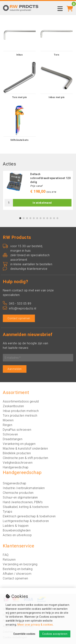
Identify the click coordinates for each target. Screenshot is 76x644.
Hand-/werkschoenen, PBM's (23, 502)
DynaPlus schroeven (17, 430)
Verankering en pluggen (19, 444)
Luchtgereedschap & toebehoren (26, 521)
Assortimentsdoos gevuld (21, 401)
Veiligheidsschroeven (18, 463)
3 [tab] (27, 218)
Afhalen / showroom (17, 574)
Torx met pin (20, 97)
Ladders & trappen (16, 526)
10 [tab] (51, 218)
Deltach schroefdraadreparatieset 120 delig (50, 178)
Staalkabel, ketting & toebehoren (26, 507)
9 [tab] (47, 218)
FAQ (6, 555)
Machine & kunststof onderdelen (25, 449)
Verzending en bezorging (20, 564)
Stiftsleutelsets (19, 140)
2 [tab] (24, 218)
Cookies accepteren (55, 634)
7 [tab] (40, 218)
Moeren (8, 420)
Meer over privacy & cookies (35, 625)
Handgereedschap (16, 467)
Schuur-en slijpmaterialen (20, 497)
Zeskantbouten (13, 406)
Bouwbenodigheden (17, 530)
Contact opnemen (19, 318)
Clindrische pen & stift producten (26, 458)
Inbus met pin (57, 97)
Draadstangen (13, 439)
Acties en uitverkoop (17, 535)
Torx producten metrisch (20, 416)
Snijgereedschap (15, 483)
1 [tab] (20, 218)
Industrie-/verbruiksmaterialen (24, 488)
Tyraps (8, 512)
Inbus (20, 55)
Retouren (9, 560)
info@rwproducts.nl (20, 308)
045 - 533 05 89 (17, 304)
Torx (56, 55)
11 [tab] (54, 218)
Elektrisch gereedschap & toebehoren (29, 516)
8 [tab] (44, 218)
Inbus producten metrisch (21, 411)
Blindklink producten (17, 453)
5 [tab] (34, 218)
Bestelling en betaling (18, 569)
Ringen (8, 425)
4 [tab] (30, 218)
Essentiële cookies (24, 634)
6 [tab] (37, 218)
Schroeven (10, 434)
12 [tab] (57, 218)
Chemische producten (18, 493)
